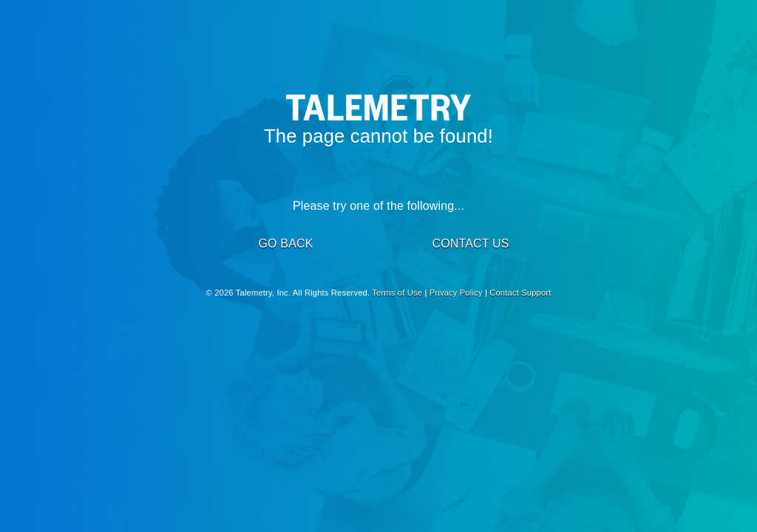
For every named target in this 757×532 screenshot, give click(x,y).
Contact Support (520, 293)
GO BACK (285, 243)
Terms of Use (397, 293)
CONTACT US (470, 243)
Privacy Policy (456, 293)
